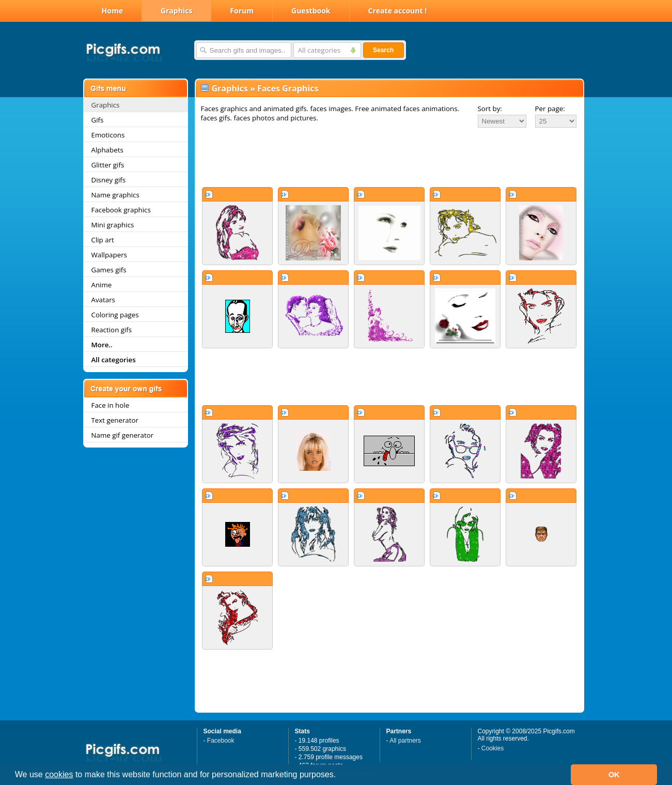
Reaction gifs (112, 330)
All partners (405, 741)
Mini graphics (113, 225)
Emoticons (108, 135)
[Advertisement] (389, 157)
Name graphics (115, 195)
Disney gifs (109, 180)
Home (112, 11)
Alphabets (107, 150)
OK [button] (614, 775)
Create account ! (398, 11)
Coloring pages (115, 315)
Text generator (115, 420)
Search (383, 50)
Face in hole (111, 405)
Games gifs (109, 270)
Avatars (103, 300)
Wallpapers (109, 255)
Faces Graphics (288, 88)
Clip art (103, 240)
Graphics (176, 11)
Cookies (493, 748)
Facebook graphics (121, 210)
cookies (59, 774)
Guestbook (311, 11)
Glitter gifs (108, 165)
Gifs (98, 120)
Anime (102, 285)
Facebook (221, 741)
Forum (242, 11)
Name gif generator (123, 435)
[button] (340, 776)
